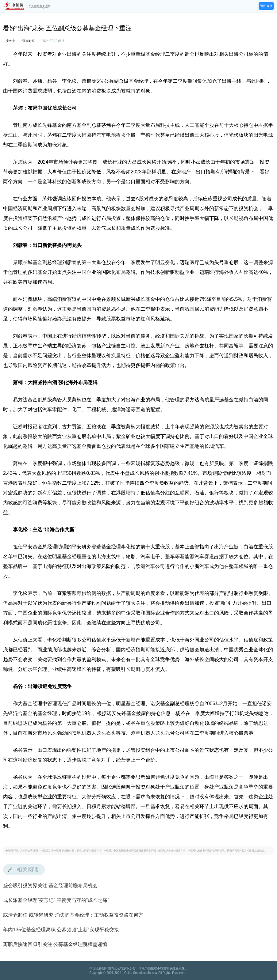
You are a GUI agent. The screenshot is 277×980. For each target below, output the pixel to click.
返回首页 (266, 6)
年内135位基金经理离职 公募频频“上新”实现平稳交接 (61, 930)
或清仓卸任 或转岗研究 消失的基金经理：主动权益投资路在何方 (73, 915)
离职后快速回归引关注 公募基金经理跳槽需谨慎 (55, 944)
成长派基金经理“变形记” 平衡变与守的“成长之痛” (56, 900)
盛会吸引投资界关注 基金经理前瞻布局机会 (50, 885)
